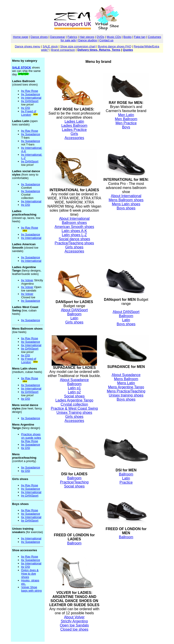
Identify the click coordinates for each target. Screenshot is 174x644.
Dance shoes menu (27, 46)
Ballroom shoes (74, 223)
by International (31, 98)
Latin (74, 318)
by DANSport (30, 101)
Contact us (106, 40)
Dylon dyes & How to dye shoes (30, 574)
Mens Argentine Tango (126, 387)
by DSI (26, 108)
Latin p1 (74, 388)
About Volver (74, 617)
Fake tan (140, 37)
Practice (126, 482)
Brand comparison (63, 50)
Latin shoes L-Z (74, 235)
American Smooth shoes (74, 227)
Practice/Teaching (74, 482)
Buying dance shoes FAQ (115, 46)
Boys (126, 127)
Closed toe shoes (74, 629)
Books (128, 37)
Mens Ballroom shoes (126, 200)
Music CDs (114, 37)
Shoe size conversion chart (78, 46)
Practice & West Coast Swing (74, 408)
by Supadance (31, 94)
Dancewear (58, 37)
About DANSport (74, 310)
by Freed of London (29, 113)
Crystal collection (74, 404)
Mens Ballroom (126, 379)
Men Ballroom (126, 119)
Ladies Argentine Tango (74, 400)
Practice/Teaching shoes (74, 243)
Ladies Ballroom (74, 126)
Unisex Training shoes (74, 413)
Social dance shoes (74, 239)
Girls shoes (74, 247)
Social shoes (74, 396)
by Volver (27, 280)
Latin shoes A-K (74, 231)
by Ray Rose (30, 91)
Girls (74, 134)
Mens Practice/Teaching (126, 391)
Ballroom (74, 314)
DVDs (101, 37)
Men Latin (126, 115)
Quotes (128, 50)
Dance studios (87, 40)
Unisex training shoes (126, 395)
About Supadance (74, 380)
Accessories (74, 138)
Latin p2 (74, 392)
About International (74, 219)
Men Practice (126, 123)
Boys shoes (126, 208)
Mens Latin (126, 383)
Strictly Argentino (74, 621)
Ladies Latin (74, 121)
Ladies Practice (74, 130)
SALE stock (50, 46)
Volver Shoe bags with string (31, 589)
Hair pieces (87, 37)
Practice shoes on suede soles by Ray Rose (31, 438)
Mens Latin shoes (126, 204)
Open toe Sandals (74, 625)
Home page (21, 37)
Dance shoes (39, 37)
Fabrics (72, 37)
